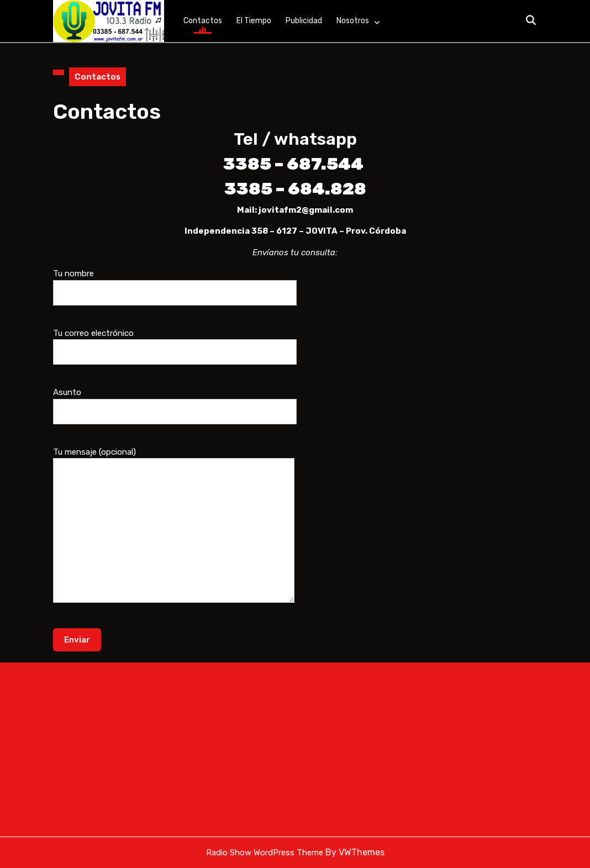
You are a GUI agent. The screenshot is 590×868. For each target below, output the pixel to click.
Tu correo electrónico (175, 343)
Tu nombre (175, 283)
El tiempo (254, 21)
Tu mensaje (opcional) (174, 533)
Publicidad (304, 21)
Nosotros (353, 21)
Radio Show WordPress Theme (265, 853)
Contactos (203, 21)
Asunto (175, 402)
